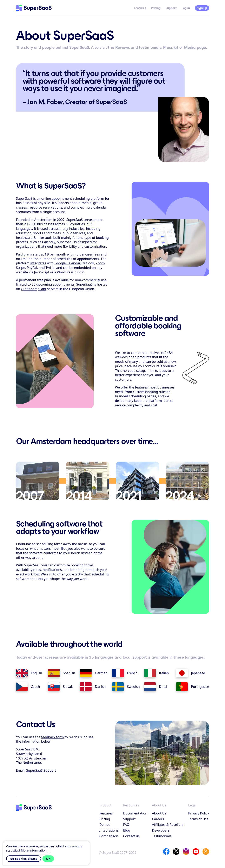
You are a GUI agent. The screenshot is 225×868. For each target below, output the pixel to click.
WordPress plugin (71, 272)
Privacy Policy (198, 813)
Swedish (126, 687)
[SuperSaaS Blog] (206, 852)
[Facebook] (166, 852)
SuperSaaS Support (41, 770)
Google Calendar (67, 263)
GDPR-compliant (34, 289)
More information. (34, 850)
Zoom (100, 263)
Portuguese (193, 687)
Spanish (62, 673)
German (94, 673)
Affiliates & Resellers (168, 825)
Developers (161, 830)
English (29, 673)
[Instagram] (186, 852)
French (125, 673)
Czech (28, 687)
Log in (186, 8)
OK (48, 859)
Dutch (156, 687)
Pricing (156, 8)
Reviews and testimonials (138, 47)
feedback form (52, 737)
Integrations (109, 830)
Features (140, 8)
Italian (156, 673)
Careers (158, 819)
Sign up (202, 8)
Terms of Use (198, 819)
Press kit (171, 47)
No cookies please (24, 859)
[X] (176, 852)
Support (171, 8)
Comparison (109, 836)
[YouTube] (196, 852)
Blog (127, 830)
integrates (38, 263)
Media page (195, 47)
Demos (105, 825)
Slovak (60, 687)
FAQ (126, 825)
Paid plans (24, 254)
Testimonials (162, 836)
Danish (93, 687)
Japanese (191, 673)
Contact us (131, 836)
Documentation (135, 813)
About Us (159, 813)
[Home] (34, 8)
